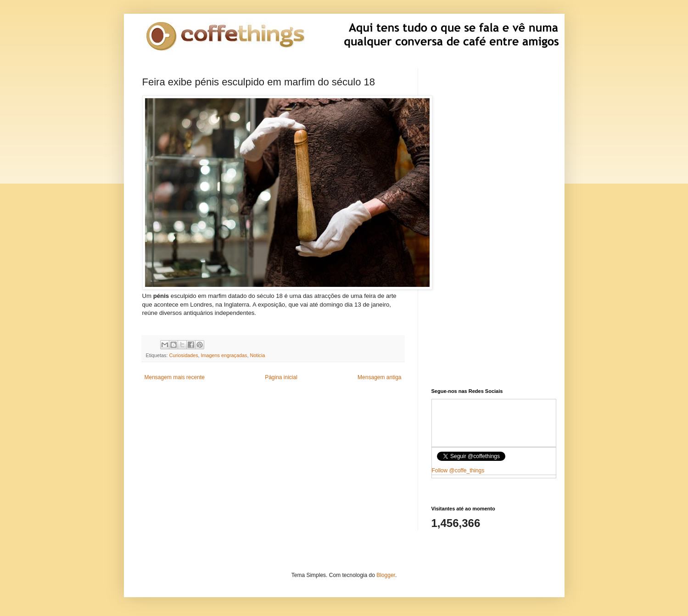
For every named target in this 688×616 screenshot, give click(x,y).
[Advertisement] (273, 459)
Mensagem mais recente (175, 377)
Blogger (386, 575)
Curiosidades (184, 355)
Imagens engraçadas (224, 355)
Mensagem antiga (379, 377)
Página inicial (281, 377)
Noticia (257, 355)
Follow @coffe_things (458, 470)
